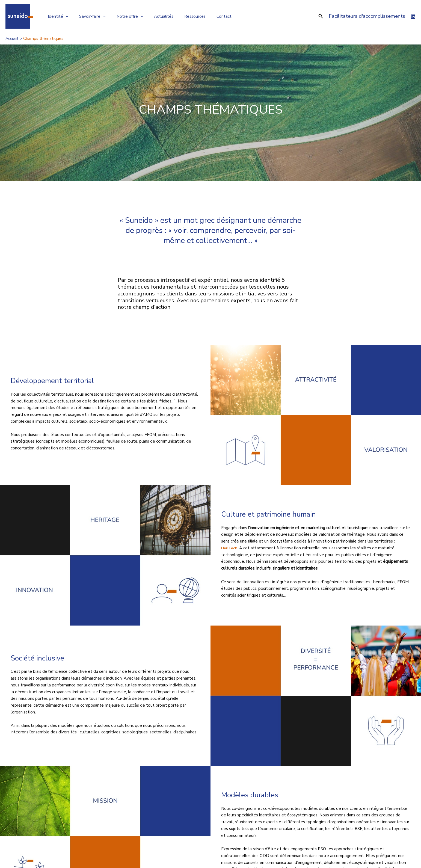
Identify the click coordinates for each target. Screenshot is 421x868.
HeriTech (230, 548)
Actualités (154, 16)
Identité (57, 16)
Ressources (183, 16)
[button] (321, 17)
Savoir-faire (88, 16)
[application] (64, 16)
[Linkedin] (413, 17)
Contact (209, 16)
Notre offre (123, 16)
